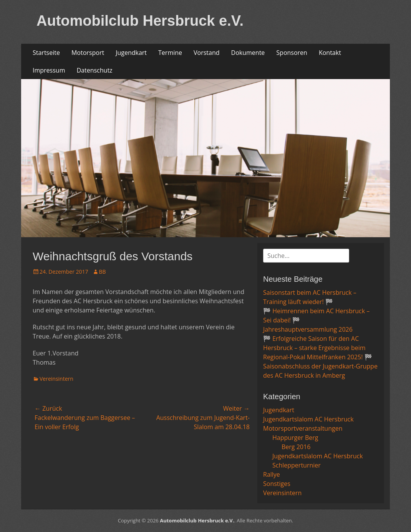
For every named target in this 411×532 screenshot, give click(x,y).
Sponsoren (292, 53)
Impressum (49, 70)
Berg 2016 (296, 447)
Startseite (46, 53)
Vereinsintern (56, 379)
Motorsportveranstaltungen (303, 428)
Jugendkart (131, 53)
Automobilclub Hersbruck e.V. (140, 21)
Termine (170, 53)
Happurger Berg (295, 438)
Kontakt (330, 53)
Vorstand (207, 53)
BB (103, 272)
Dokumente (248, 53)
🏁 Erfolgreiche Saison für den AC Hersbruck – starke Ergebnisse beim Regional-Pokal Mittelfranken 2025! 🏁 (318, 348)
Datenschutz (94, 70)
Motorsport (88, 53)
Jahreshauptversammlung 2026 (308, 329)
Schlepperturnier (297, 465)
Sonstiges (277, 484)
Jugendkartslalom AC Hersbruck (308, 419)
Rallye (272, 474)
